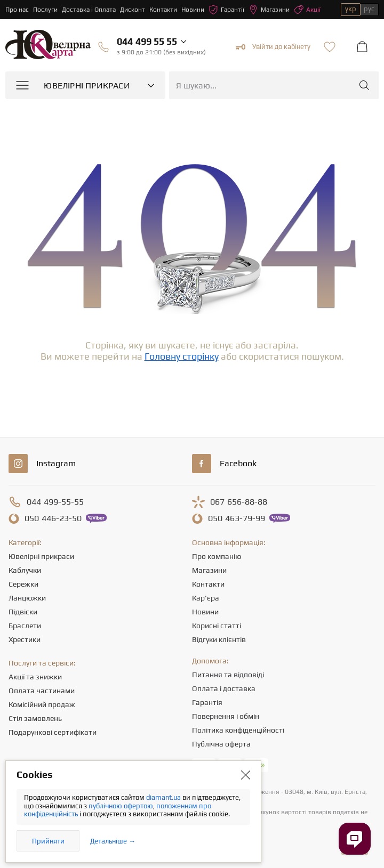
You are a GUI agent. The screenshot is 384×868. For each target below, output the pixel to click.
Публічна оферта (221, 744)
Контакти (163, 10)
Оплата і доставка (224, 688)
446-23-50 (53, 518)
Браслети (25, 626)
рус (369, 9)
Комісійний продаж (42, 704)
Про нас (17, 10)
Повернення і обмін (226, 716)
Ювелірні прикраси (41, 556)
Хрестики (25, 639)
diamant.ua (164, 797)
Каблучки (25, 570)
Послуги (45, 10)
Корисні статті (217, 626)
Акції (307, 10)
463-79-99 (237, 518)
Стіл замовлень (35, 718)
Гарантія (207, 702)
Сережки (23, 584)
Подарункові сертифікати (53, 732)
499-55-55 (55, 502)
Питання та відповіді (228, 675)
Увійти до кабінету (273, 47)
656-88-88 (239, 502)
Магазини (269, 10)
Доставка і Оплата (89, 10)
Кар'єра (206, 598)
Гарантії (226, 10)
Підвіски (23, 612)
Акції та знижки (35, 677)
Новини (193, 10)
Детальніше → (113, 841)
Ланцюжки (27, 598)
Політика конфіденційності (238, 730)
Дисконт (133, 10)
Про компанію (217, 556)
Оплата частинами (42, 691)
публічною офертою (121, 806)
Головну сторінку (182, 356)
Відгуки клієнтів (219, 639)
